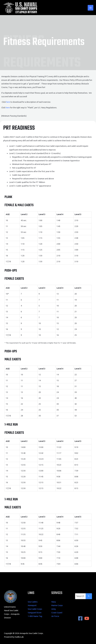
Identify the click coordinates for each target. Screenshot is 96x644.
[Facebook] (80, 618)
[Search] (89, 596)
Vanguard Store (35, 613)
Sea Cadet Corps (35, 609)
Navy (54, 602)
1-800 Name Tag (35, 616)
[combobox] (80, 596)
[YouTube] (87, 618)
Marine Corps (57, 605)
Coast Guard (57, 613)
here (8, 102)
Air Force (55, 616)
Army (54, 609)
